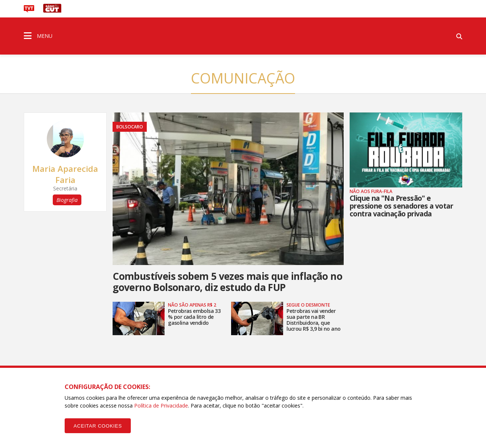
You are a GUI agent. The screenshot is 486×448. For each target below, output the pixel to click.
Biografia (67, 200)
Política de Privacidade (161, 406)
